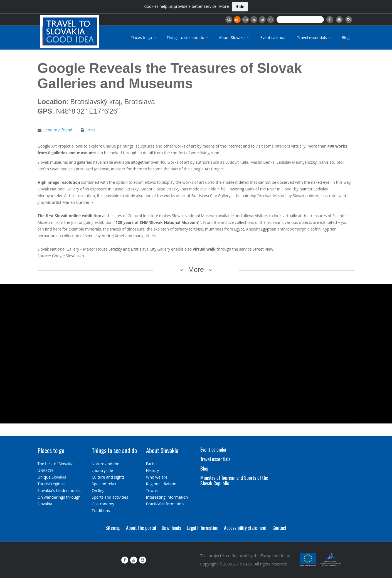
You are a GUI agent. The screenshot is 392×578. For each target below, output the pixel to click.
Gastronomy (103, 504)
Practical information (165, 504)
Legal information (203, 528)
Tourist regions (51, 484)
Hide (240, 7)
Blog (346, 37)
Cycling (98, 490)
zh (271, 19)
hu (254, 19)
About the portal (141, 528)
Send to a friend (58, 130)
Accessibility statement (245, 528)
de (246, 19)
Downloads (171, 528)
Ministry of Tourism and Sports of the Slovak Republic (234, 480)
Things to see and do (188, 37)
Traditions (101, 510)
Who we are (157, 477)
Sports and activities (110, 497)
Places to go (144, 37)
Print (91, 130)
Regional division (161, 484)
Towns (152, 490)
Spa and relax (104, 484)
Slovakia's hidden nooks (59, 490)
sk (229, 19)
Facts (151, 464)
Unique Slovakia (52, 477)
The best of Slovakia (56, 464)
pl (262, 19)
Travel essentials (314, 37)
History (153, 470)
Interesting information (167, 497)
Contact (279, 528)
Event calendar (273, 37)
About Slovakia (235, 37)
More (224, 6)
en (237, 19)
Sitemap (113, 528)
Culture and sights (108, 477)
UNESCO (45, 470)
